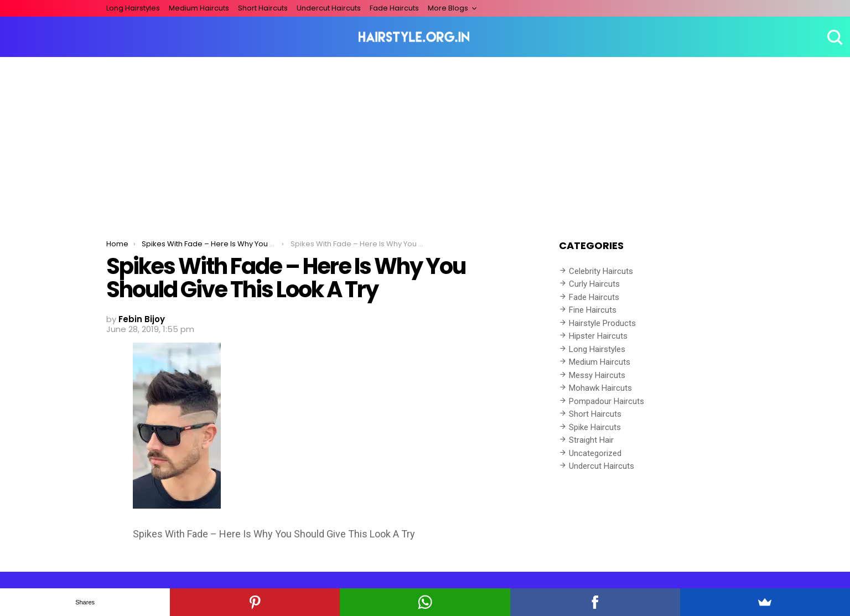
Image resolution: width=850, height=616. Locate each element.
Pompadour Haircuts (607, 401)
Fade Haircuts (394, 8)
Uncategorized (595, 453)
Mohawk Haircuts (600, 388)
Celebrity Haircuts (601, 271)
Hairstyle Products (602, 323)
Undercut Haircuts (329, 8)
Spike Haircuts (595, 427)
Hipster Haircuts (598, 336)
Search (833, 37)
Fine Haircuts (593, 310)
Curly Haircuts (594, 284)
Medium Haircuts (199, 8)
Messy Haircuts (597, 375)
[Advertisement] (425, 140)
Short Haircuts (263, 8)
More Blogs (448, 8)
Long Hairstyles (133, 8)
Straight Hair (591, 440)
